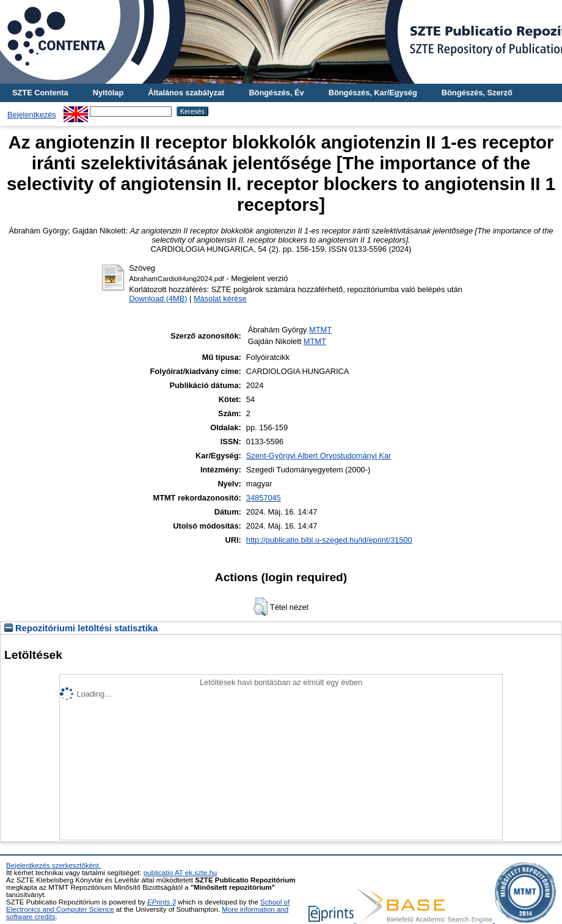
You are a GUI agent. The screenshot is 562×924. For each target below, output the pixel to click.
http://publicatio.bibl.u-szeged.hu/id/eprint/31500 (329, 540)
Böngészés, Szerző (477, 93)
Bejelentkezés (32, 115)
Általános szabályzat (186, 93)
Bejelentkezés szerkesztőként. (53, 865)
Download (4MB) (158, 299)
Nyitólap (108, 93)
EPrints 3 (162, 902)
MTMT (320, 330)
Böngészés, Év (276, 93)
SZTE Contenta (40, 93)
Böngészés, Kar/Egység (373, 93)
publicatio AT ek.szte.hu (181, 873)
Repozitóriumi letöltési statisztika (81, 628)
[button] (261, 607)
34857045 (264, 498)
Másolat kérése (220, 299)
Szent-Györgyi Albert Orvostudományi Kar (319, 456)
